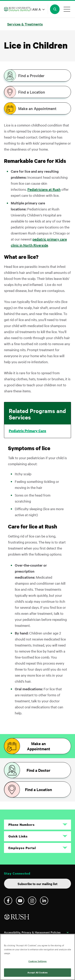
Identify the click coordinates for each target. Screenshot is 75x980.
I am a (36, 9)
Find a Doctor (38, 770)
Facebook (8, 901)
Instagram (32, 901)
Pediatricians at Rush (44, 189)
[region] (37, 957)
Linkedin (44, 901)
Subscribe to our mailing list (37, 884)
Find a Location (32, 92)
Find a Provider (31, 75)
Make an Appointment (37, 108)
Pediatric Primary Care (27, 431)
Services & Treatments (25, 24)
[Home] (17, 918)
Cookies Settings (37, 961)
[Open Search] (55, 9)
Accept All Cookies (37, 972)
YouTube (20, 901)
